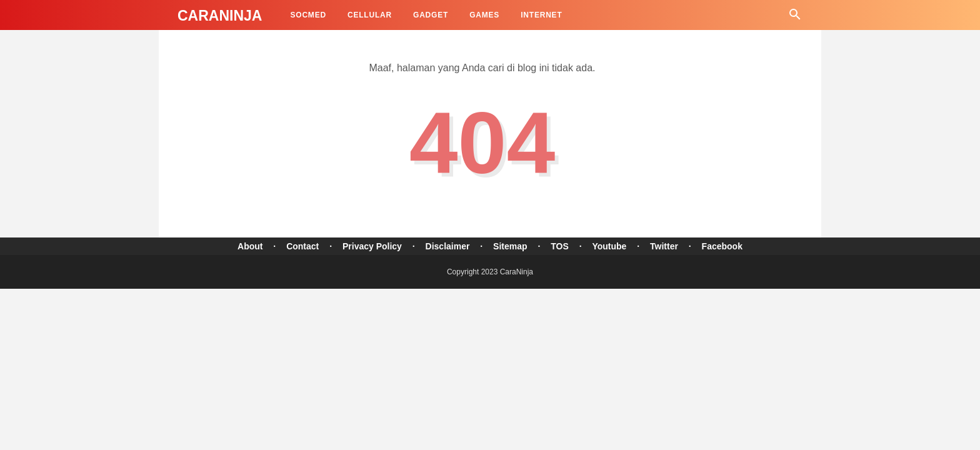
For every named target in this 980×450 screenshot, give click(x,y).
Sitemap (510, 246)
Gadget (431, 15)
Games (484, 15)
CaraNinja (220, 16)
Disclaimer (448, 246)
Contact (302, 246)
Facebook (722, 246)
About (250, 246)
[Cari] (795, 18)
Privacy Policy (372, 246)
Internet (541, 15)
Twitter (664, 246)
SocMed (308, 15)
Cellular (370, 15)
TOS (560, 246)
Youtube (609, 246)
